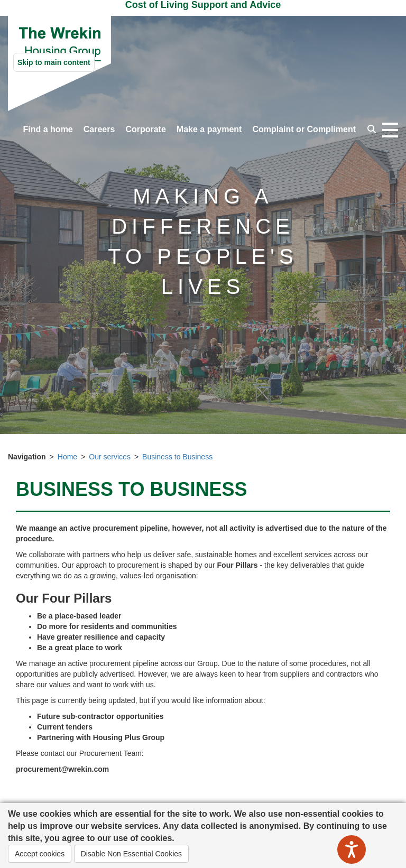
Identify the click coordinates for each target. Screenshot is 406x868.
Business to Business (177, 457)
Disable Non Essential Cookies (131, 854)
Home (67, 457)
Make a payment (209, 129)
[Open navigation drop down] (390, 131)
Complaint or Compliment (304, 129)
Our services (110, 457)
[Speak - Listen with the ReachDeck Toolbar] (352, 849)
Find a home (48, 129)
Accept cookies (40, 854)
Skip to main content (54, 62)
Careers (99, 129)
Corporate (145, 129)
